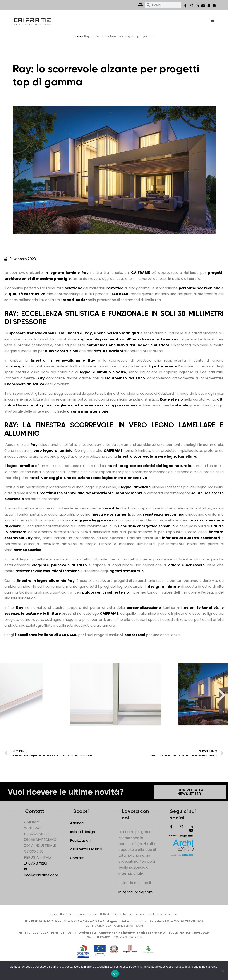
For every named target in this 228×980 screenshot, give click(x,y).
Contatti (77, 858)
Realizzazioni (81, 840)
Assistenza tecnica (86, 849)
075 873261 (36, 863)
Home (78, 36)
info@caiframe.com (135, 892)
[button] (7, 695)
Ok (115, 974)
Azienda (77, 823)
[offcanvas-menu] (213, 21)
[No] (223, 971)
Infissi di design (82, 832)
